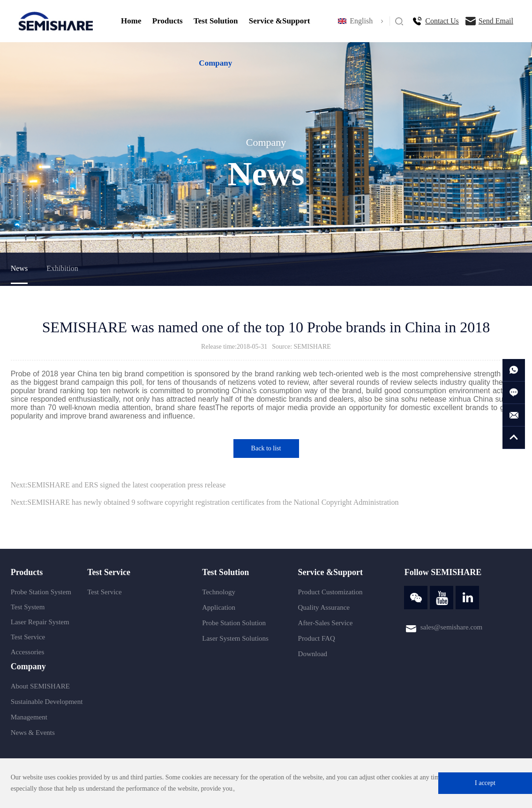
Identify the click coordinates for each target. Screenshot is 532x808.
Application (219, 607)
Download (313, 654)
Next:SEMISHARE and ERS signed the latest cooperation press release (118, 485)
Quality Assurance (324, 607)
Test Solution (216, 21)
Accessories (28, 652)
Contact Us (442, 21)
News (19, 268)
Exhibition (62, 268)
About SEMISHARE (40, 686)
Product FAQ (317, 638)
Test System (28, 607)
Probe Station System (41, 592)
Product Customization (330, 592)
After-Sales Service (326, 623)
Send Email (496, 21)
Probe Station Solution (234, 623)
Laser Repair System (40, 622)
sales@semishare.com (452, 627)
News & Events (33, 733)
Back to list (266, 448)
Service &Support (280, 21)
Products (168, 21)
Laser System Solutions (235, 638)
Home (131, 21)
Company (215, 63)
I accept (485, 783)
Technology (219, 592)
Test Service (28, 637)
